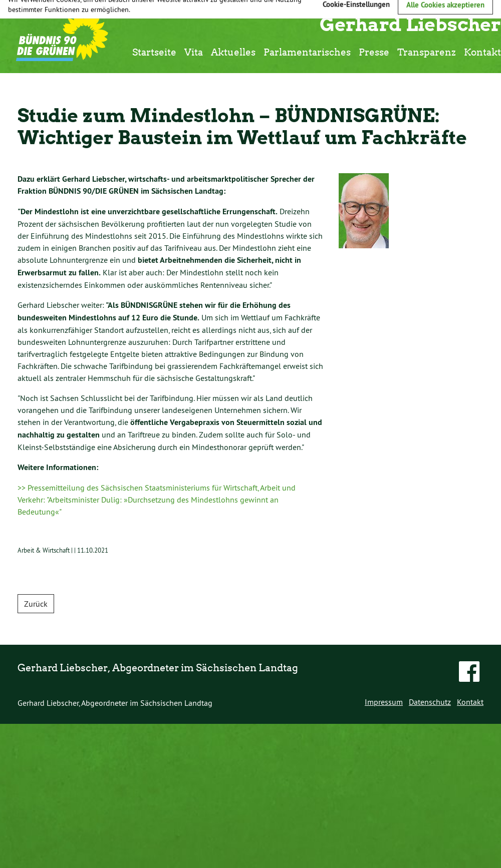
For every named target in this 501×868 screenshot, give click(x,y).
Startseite (154, 52)
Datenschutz (430, 702)
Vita (194, 52)
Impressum (384, 702)
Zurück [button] (36, 604)
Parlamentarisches (307, 52)
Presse (374, 52)
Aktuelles (233, 52)
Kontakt (482, 52)
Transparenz (427, 52)
